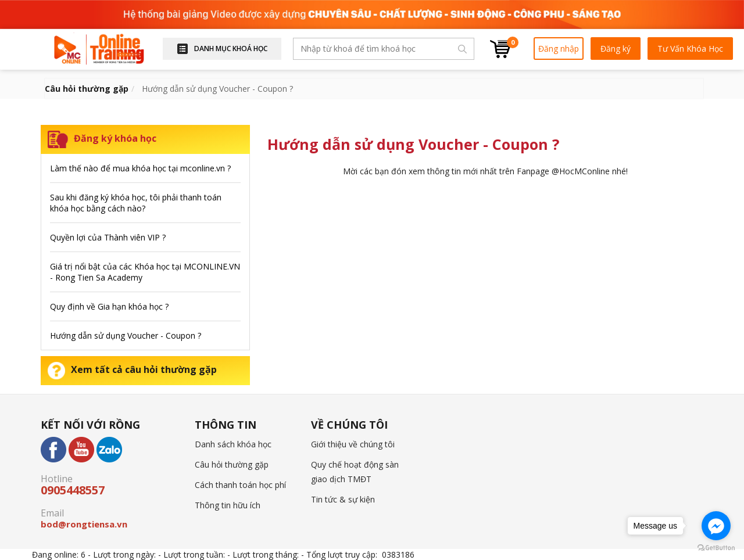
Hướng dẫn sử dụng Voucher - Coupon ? (126, 335)
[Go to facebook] (716, 526)
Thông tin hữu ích (228, 505)
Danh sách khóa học (233, 444)
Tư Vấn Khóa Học (690, 49)
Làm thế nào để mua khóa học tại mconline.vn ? (140, 168)
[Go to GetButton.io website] (716, 548)
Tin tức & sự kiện (343, 499)
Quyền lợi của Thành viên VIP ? (108, 237)
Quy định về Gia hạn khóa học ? (109, 306)
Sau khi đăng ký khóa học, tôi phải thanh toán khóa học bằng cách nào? (136, 203)
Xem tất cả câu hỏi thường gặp (132, 369)
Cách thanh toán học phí (240, 485)
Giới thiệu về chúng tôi (353, 444)
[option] (372, 15)
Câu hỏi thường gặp (232, 464)
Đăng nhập (559, 49)
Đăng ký (616, 49)
